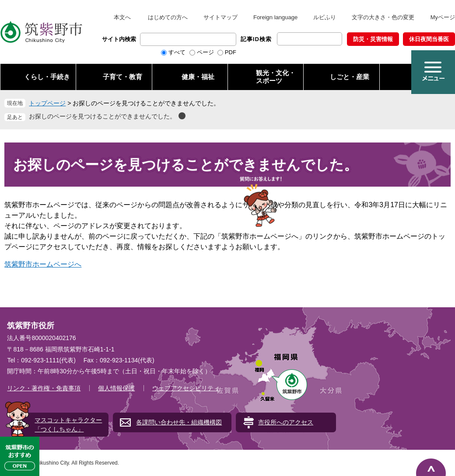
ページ (205, 52)
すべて (177, 52)
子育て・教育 (122, 77)
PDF (231, 52)
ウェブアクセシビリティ (186, 388)
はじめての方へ (168, 17)
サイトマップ (220, 17)
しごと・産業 (350, 77)
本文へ (122, 17)
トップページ (47, 103)
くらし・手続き (47, 77)
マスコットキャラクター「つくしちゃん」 (68, 425)
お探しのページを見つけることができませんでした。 (102, 116)
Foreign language (275, 17)
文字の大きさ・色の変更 (383, 17)
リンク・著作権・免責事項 (44, 388)
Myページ (443, 17)
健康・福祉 (198, 77)
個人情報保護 (116, 388)
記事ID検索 (256, 39)
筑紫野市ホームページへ (43, 264)
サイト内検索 (119, 39)
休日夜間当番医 (429, 39)
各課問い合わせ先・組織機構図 (179, 422)
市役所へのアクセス (286, 422)
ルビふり (325, 17)
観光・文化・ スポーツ (276, 77)
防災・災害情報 (373, 39)
